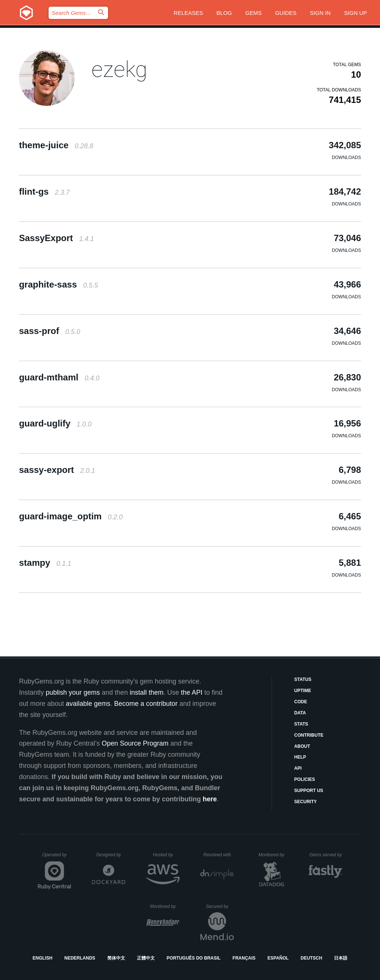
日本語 (341, 958)
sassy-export (57, 470)
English (42, 958)
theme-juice (56, 145)
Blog (224, 13)
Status (303, 679)
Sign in (320, 13)
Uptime (303, 691)
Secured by (220, 906)
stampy (45, 563)
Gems (253, 13)
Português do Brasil (194, 958)
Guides (286, 13)
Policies (305, 779)
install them (146, 692)
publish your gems (73, 692)
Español (278, 958)
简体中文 (116, 958)
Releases (188, 13)
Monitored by (273, 855)
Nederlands (80, 958)
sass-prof (50, 331)
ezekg (119, 69)
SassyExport (56, 238)
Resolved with (219, 855)
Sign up (356, 13)
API (298, 768)
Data (300, 713)
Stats (301, 724)
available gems (88, 704)
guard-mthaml (59, 377)
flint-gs (44, 192)
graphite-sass (58, 284)
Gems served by (326, 855)
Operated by (57, 857)
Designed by (111, 855)
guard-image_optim (71, 516)
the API (191, 692)
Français (244, 958)
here (210, 799)
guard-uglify (55, 423)
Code (301, 702)
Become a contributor (146, 704)
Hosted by (166, 855)
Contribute (309, 735)
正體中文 (146, 958)
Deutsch (311, 958)
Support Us (309, 791)
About (302, 746)
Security (306, 802)
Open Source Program (135, 743)
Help (300, 757)
